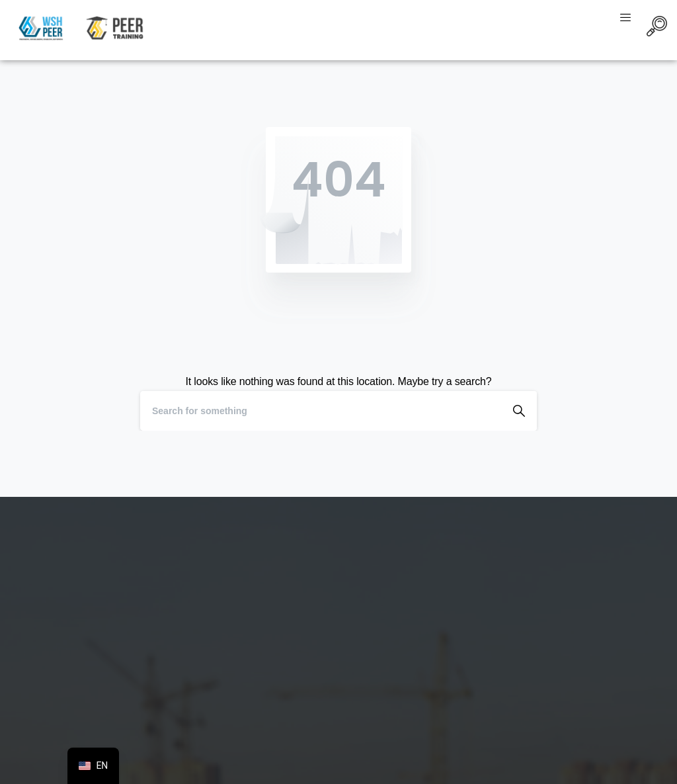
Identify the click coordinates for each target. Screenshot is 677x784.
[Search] (321, 411)
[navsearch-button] (657, 28)
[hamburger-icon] (625, 19)
